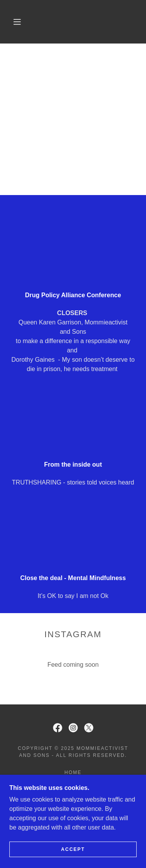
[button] (17, 22)
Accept (73, 849)
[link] (75, 22)
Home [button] (73, 772)
